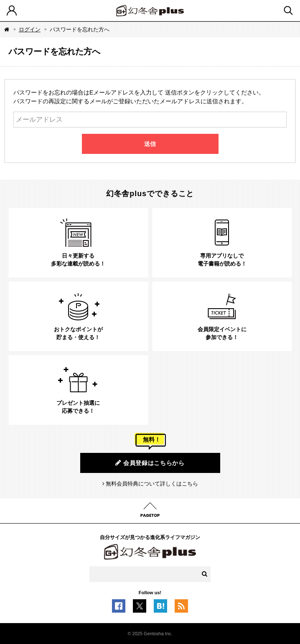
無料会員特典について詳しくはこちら (152, 484)
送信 (150, 144)
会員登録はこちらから (150, 463)
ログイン (30, 29)
